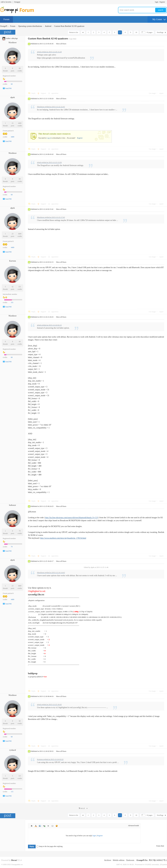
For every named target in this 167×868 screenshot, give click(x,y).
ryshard (12, 750)
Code (52, 826)
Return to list (74, 32)
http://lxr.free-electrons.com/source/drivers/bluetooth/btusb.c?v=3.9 (71, 518)
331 (20, 287)
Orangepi (17, 2)
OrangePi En (142, 860)
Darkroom (130, 860)
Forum (6, 19)
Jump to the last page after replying (49, 846)
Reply (33, 93)
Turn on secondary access (166, 2)
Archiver (108, 860)
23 (13, 123)
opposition (55, 93)
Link (44, 826)
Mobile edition (119, 860)
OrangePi (4, 26)
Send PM (8, 88)
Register (162, 2)
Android (48, 26)
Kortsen (13, 261)
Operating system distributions (30, 26)
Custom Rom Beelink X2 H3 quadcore (69, 26)
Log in (49, 138)
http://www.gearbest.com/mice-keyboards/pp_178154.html (63, 538)
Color (36, 826)
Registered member (9, 76)
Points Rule (160, 846)
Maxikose (13, 43)
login (157, 2)
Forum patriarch (8, 131)
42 (13, 287)
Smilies (57, 826)
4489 (20, 123)
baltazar (13, 505)
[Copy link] (72, 39)
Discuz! (14, 860)
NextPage (160, 32)
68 (20, 68)
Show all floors (61, 44)
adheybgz (15, 38)
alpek (13, 97)
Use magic (152, 93)
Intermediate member (10, 294)
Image (40, 826)
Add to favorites (6, 2)
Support (44, 93)
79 (20, 531)
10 (136, 32)
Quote (48, 826)
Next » (83, 808)
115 (20, 776)
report (161, 93)
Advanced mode (133, 826)
